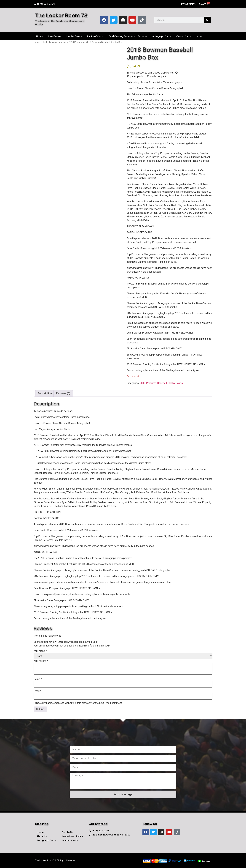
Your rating (40, 651)
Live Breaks (55, 36)
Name (38, 679)
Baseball (62, 42)
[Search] (207, 20)
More (199, 36)
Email (37, 691)
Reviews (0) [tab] (63, 393)
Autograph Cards (162, 36)
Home (40, 36)
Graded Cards (184, 36)
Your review (41, 661)
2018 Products (76, 42)
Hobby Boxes (74, 36)
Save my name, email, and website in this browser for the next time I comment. (79, 703)
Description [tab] (45, 393)
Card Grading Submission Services (128, 36)
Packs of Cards (95, 36)
